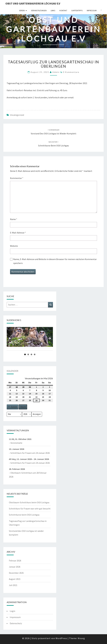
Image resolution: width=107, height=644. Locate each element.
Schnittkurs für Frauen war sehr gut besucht (30, 509)
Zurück (12, 407)
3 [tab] (31, 354)
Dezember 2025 (16, 573)
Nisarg (81, 638)
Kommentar (17, 178)
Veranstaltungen (39, 10)
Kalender (12, 371)
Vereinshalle (16, 443)
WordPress (61, 638)
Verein (22, 10)
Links (53, 10)
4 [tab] (35, 354)
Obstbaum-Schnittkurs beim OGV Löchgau (29, 502)
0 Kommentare (71, 72)
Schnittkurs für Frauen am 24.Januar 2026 (30, 453)
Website (14, 246)
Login (12, 611)
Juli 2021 (13, 585)
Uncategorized (17, 115)
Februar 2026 (15, 561)
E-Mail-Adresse (18, 233)
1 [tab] (25, 354)
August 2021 (15, 579)
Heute (23, 407)
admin (56, 72)
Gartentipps (77, 10)
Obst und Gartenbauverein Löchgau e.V (33, 3)
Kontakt (63, 10)
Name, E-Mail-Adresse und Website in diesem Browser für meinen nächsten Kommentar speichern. (55, 261)
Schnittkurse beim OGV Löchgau (24, 515)
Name (14, 219)
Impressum (92, 10)
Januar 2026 (15, 567)
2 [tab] (28, 354)
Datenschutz (16, 623)
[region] (30, 339)
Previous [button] (10, 339)
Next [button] (49, 339)
